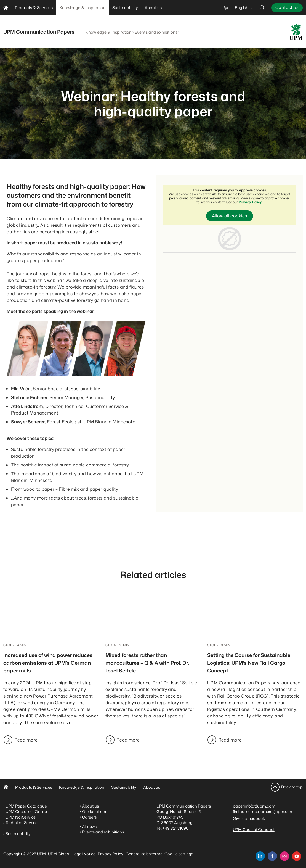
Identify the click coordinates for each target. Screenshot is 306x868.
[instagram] (284, 856)
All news (89, 826)
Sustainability (124, 787)
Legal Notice (84, 854)
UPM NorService (21, 817)
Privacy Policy (250, 202)
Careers (89, 817)
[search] (262, 8)
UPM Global (59, 854)
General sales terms (144, 854)
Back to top (292, 787)
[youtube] (297, 856)
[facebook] (272, 856)
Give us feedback (249, 818)
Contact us (287, 7)
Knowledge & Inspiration (109, 32)
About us (152, 787)
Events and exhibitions (156, 32)
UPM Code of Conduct (254, 829)
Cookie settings (179, 854)
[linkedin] (260, 856)
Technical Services (22, 823)
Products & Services (34, 787)
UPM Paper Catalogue (26, 806)
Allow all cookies (230, 216)
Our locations (95, 812)
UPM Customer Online (26, 812)
